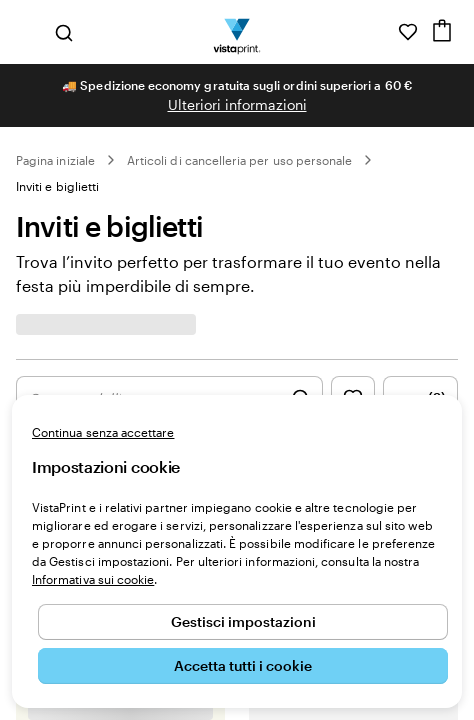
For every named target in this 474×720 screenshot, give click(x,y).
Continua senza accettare (103, 432)
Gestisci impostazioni (243, 621)
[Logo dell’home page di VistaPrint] (237, 32)
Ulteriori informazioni (237, 104)
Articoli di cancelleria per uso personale (239, 160)
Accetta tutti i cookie (243, 665)
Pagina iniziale (55, 160)
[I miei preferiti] (408, 32)
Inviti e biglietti (57, 186)
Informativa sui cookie (93, 579)
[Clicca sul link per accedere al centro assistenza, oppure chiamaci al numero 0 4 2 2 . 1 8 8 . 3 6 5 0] (380, 32)
